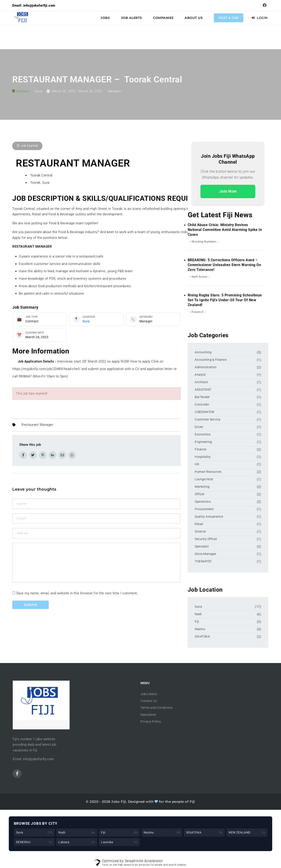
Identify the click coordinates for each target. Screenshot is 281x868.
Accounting (203, 352)
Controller (202, 404)
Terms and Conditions (156, 708)
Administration (206, 367)
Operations (203, 502)
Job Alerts (131, 18)
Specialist (202, 546)
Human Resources (208, 472)
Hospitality (203, 457)
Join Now (228, 191)
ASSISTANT (203, 390)
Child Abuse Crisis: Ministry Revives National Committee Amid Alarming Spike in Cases (225, 230)
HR (197, 464)
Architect (201, 382)
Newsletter (148, 715)
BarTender (203, 397)
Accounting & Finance (211, 360)
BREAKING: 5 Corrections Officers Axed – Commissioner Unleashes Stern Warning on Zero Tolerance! (224, 265)
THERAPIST (203, 561)
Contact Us (149, 701)
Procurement (204, 509)
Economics (203, 434)
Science (200, 531)
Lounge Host (204, 479)
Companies (163, 18)
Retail (199, 524)
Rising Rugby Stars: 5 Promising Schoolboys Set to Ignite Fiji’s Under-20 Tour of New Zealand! (225, 300)
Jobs (105, 18)
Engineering (203, 442)
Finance (201, 449)
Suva (86, 321)
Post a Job (229, 18)
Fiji (197, 622)
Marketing (202, 487)
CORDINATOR (204, 412)
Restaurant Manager (37, 425)
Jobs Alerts (149, 694)
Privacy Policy (151, 721)
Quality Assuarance (209, 516)
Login (260, 18)
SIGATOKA (202, 636)
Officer (200, 494)
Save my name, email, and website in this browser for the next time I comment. (77, 593)
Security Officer (206, 539)
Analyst (200, 375)
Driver (199, 427)
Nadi (198, 614)
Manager (115, 91)
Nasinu (200, 629)
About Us (194, 18)
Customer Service (207, 419)
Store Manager (206, 554)
